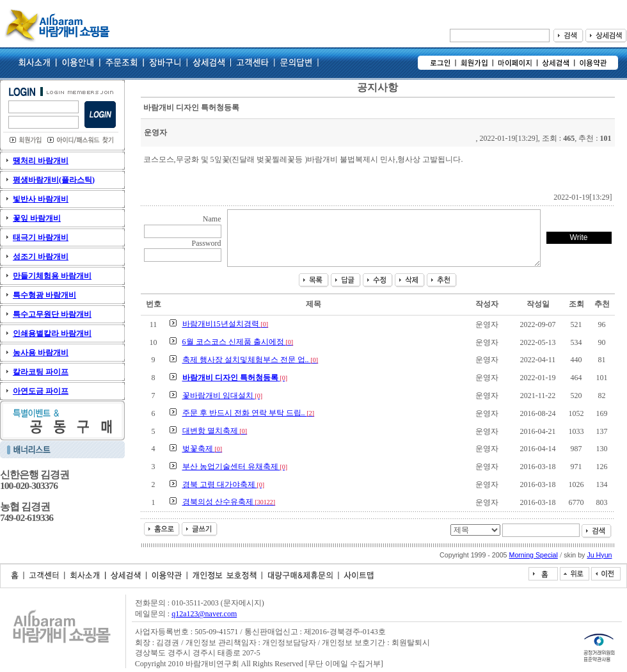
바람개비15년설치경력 (226, 324)
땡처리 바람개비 (41, 161)
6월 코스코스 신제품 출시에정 (238, 342)
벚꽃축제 (202, 449)
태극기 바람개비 (41, 237)
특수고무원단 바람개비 (52, 314)
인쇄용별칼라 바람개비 (52, 333)
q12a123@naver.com (204, 614)
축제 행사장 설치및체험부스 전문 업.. (250, 360)
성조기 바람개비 (41, 257)
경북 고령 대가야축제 (224, 484)
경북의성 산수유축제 (229, 502)
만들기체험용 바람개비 (52, 276)
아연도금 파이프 (41, 391)
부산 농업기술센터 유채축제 (235, 467)
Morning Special (534, 555)
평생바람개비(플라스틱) (54, 180)
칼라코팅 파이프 (41, 372)
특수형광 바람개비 (44, 295)
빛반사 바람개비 (41, 199)
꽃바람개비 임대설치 (223, 396)
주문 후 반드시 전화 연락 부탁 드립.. (249, 413)
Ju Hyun (599, 555)
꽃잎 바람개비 (37, 218)
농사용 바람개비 (41, 353)
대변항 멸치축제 (215, 431)
